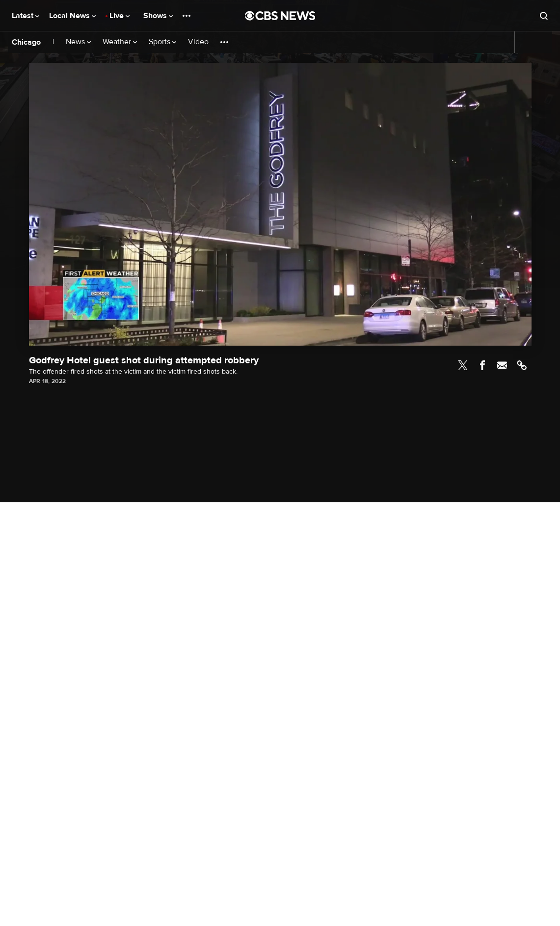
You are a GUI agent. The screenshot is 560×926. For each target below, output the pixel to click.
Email (502, 365)
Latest (26, 16)
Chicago (26, 42)
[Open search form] (544, 16)
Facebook (482, 365)
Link (522, 365)
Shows (158, 16)
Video (198, 42)
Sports (162, 42)
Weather (120, 42)
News (78, 42)
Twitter (463, 365)
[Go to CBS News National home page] (280, 16)
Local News (72, 16)
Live (120, 16)
